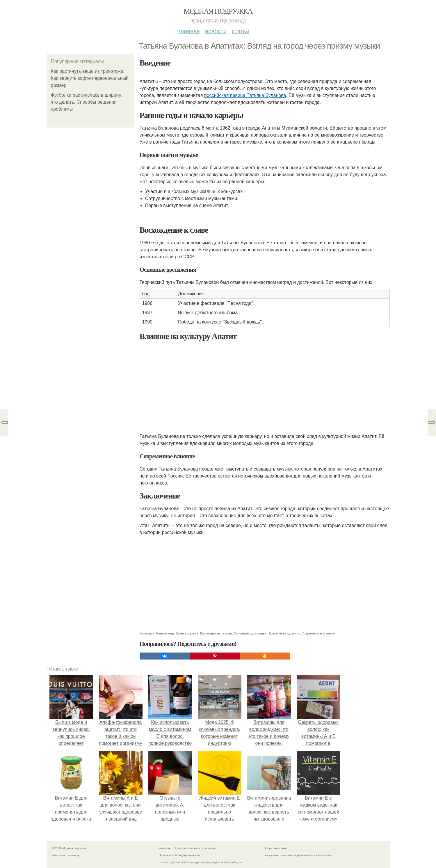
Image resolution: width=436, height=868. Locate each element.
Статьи (241, 31)
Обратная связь (276, 848)
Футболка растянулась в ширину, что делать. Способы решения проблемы (87, 102)
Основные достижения (250, 633)
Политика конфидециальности (179, 855)
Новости (216, 31)
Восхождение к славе (216, 633)
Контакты (165, 848)
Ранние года (165, 633)
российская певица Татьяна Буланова (245, 95)
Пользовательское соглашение (195, 848)
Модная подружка (218, 11)
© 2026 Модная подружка (70, 848)
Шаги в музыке (187, 633)
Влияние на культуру (284, 633)
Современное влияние (318, 633)
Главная (189, 31)
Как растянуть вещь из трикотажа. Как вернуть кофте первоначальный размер (90, 78)
